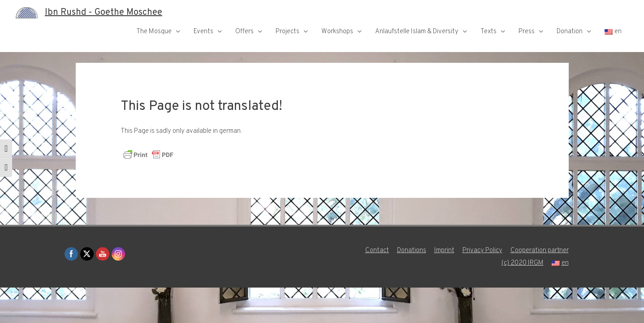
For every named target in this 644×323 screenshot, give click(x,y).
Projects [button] (287, 32)
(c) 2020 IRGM (523, 263)
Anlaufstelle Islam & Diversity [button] (417, 32)
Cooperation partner (540, 251)
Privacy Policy (482, 251)
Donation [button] (570, 32)
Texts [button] (488, 32)
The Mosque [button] (154, 32)
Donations (412, 251)
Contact (377, 251)
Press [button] (527, 32)
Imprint (444, 251)
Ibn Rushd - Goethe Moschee (104, 13)
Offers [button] (244, 32)
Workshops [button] (337, 32)
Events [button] (203, 32)
